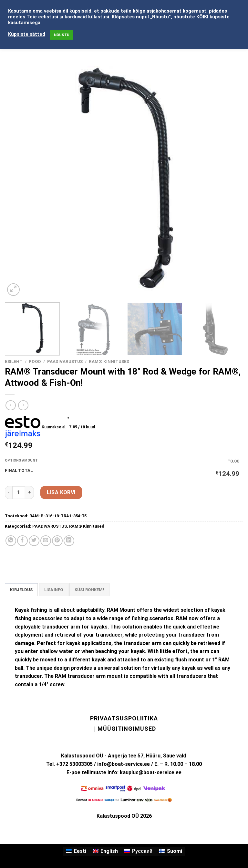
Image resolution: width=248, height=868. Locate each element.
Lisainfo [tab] (54, 590)
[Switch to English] (105, 851)
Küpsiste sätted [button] (27, 34)
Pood (35, 361)
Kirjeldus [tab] (21, 590)
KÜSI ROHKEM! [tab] (89, 590)
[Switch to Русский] (138, 851)
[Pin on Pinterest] (57, 541)
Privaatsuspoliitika (124, 718)
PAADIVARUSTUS (65, 361)
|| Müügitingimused (124, 729)
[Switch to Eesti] (76, 851)
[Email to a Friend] (46, 541)
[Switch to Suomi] (170, 851)
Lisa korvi (61, 492)
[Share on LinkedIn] (69, 541)
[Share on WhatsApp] (11, 541)
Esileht (14, 361)
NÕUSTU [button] (62, 35)
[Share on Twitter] (34, 541)
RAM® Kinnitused (109, 361)
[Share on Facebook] (22, 541)
